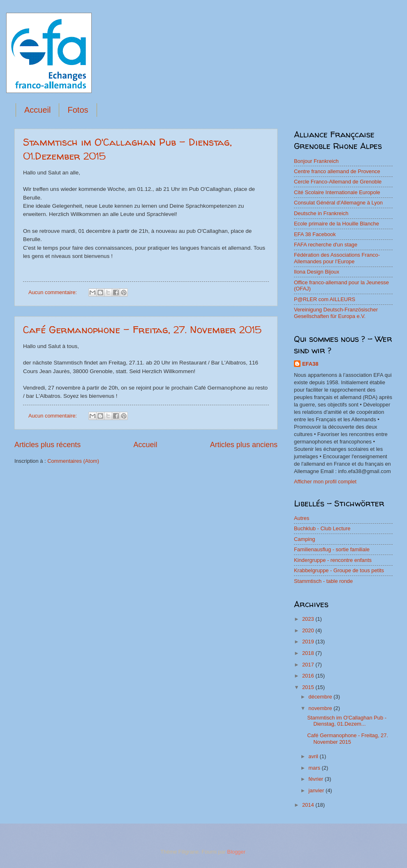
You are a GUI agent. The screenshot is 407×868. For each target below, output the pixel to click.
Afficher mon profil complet (325, 482)
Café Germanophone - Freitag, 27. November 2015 (142, 330)
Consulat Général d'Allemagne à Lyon (338, 203)
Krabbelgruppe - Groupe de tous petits (339, 570)
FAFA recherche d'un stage (326, 245)
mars (315, 768)
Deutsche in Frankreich (321, 213)
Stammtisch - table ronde (323, 581)
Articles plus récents (47, 445)
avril (314, 756)
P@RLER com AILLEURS (325, 299)
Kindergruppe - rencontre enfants (333, 560)
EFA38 (310, 364)
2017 (309, 665)
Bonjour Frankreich (316, 161)
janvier (317, 790)
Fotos (78, 110)
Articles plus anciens (244, 445)
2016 (309, 676)
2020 (309, 630)
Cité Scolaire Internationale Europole (337, 192)
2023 (309, 619)
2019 (309, 642)
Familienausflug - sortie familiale (332, 549)
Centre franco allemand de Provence (337, 171)
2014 (309, 805)
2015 (309, 687)
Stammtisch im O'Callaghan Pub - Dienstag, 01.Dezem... (347, 721)
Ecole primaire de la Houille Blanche (336, 224)
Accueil (37, 110)
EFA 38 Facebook (315, 234)
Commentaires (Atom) (73, 461)
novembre (321, 708)
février (316, 779)
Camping (305, 539)
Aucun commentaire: (53, 292)
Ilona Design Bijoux (317, 272)
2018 (309, 653)
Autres (302, 518)
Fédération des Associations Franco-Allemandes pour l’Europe (337, 258)
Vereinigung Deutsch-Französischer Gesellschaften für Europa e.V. (336, 313)
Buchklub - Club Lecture (322, 528)
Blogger (236, 852)
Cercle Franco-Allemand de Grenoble (338, 182)
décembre (321, 697)
